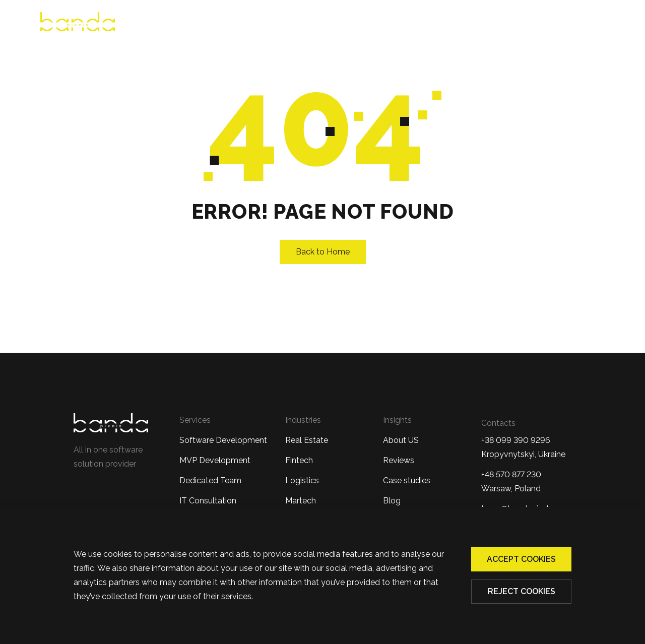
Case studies (407, 480)
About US (401, 440)
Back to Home (323, 252)
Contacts (587, 23)
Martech (301, 501)
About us (236, 23)
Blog (539, 23)
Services (343, 23)
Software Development (223, 440)
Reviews (290, 23)
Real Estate (307, 440)
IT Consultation (208, 501)
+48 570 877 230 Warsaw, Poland (511, 481)
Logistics (302, 480)
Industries (409, 23)
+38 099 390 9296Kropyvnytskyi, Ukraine (523, 447)
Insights (397, 420)
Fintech (299, 460)
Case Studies (483, 23)
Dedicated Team (210, 480)
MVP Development (215, 460)
